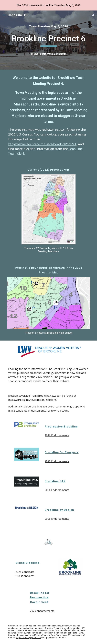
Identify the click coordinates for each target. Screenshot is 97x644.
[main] (48, 26)
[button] (4, 15)
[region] (48, 5)
